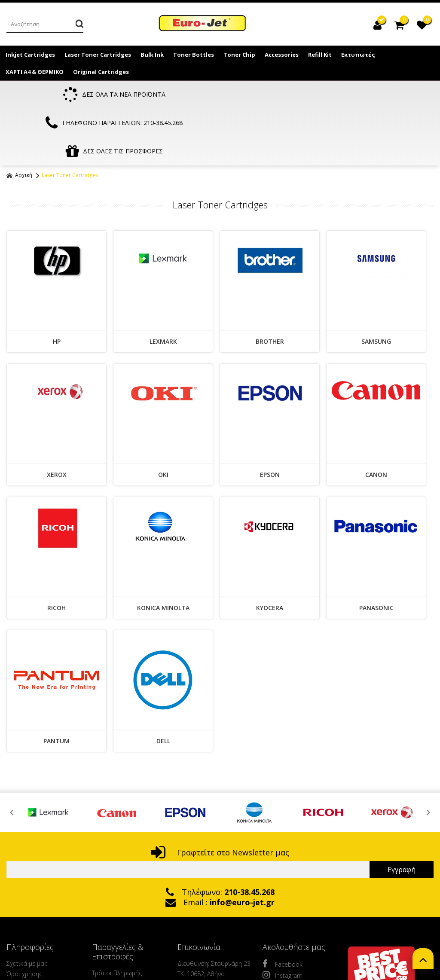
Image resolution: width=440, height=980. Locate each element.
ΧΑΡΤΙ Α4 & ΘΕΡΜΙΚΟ (35, 72)
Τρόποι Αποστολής (118, 929)
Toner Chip (239, 55)
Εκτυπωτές (358, 55)
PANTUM (57, 686)
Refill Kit (320, 55)
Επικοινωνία (23, 950)
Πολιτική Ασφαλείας (120, 939)
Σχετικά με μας (27, 909)
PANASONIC (376, 553)
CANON (376, 420)
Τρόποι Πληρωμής (117, 918)
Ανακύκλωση (24, 940)
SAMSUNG (376, 287)
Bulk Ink (152, 55)
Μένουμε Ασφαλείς (33, 960)
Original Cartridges (101, 72)
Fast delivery (23, 971)
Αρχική (19, 121)
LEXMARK (163, 287)
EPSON (270, 420)
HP (57, 287)
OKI (163, 420)
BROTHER (270, 287)
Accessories (282, 55)
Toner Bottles (194, 55)
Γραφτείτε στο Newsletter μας (220, 798)
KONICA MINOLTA (163, 553)
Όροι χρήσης (24, 919)
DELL (163, 686)
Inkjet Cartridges (30, 55)
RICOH (57, 553)
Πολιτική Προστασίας (36, 930)
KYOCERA (270, 553)
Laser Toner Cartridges (98, 55)
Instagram (283, 920)
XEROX (57, 420)
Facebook (283, 909)
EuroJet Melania (203, 25)
